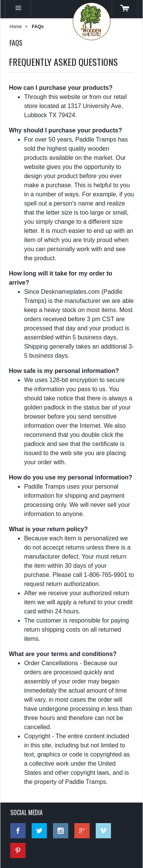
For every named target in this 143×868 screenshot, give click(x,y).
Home (16, 27)
